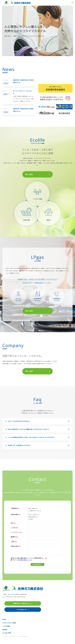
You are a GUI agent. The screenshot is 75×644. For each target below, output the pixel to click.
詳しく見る (29, 174)
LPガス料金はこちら (22, 609)
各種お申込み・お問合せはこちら (22, 603)
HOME (4, 619)
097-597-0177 (9, 597)
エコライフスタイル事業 (9, 623)
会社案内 (5, 630)
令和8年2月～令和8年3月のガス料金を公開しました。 (23, 110)
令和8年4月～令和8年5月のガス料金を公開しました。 (23, 81)
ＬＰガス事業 (6, 626)
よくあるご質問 (7, 633)
